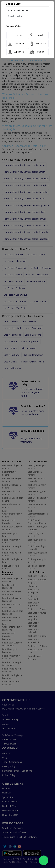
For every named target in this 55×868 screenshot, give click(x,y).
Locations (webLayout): (17, 10)
